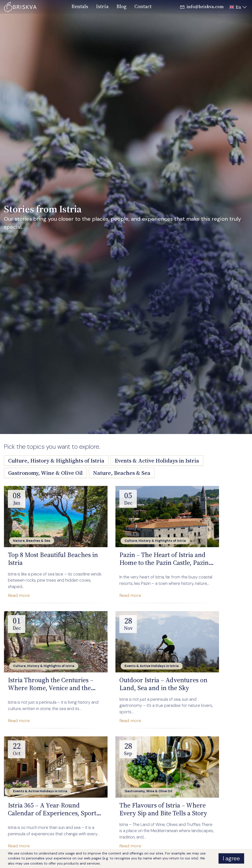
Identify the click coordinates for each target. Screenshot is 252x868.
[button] (237, 7)
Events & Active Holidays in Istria (157, 461)
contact (143, 6)
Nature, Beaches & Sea (122, 473)
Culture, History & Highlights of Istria (56, 461)
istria (102, 6)
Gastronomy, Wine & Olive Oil (45, 473)
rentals (80, 6)
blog (121, 6)
